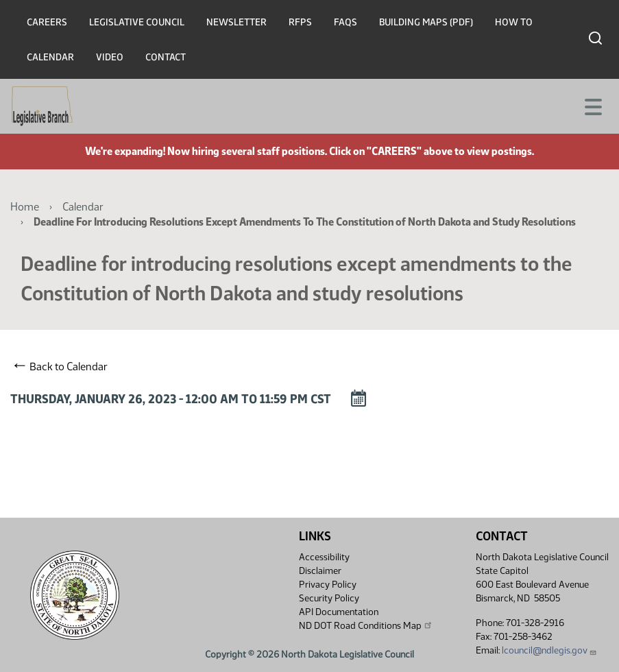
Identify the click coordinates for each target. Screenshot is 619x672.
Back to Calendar (61, 366)
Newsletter (236, 22)
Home (25, 207)
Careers (47, 22)
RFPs (300, 22)
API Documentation (339, 612)
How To (514, 22)
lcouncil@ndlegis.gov (549, 650)
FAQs (345, 22)
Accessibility (324, 557)
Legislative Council (137, 22)
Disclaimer (320, 571)
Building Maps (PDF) (426, 22)
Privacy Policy (328, 585)
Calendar (50, 57)
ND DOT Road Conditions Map (366, 625)
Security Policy (329, 598)
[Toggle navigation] (592, 106)
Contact (166, 57)
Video (110, 57)
